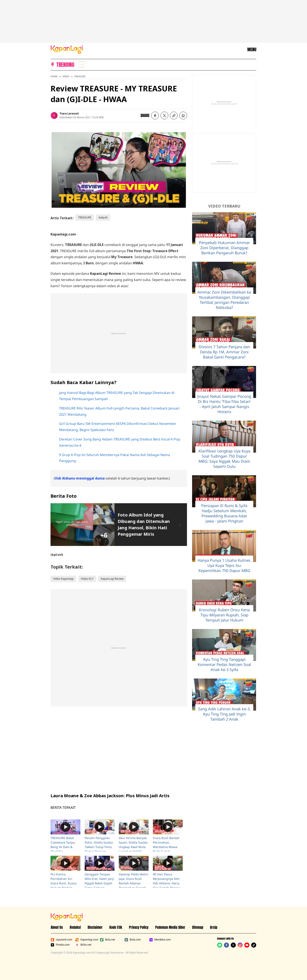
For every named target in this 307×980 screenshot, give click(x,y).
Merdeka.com (160, 940)
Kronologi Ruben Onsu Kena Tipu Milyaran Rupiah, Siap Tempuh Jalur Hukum (224, 615)
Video (66, 76)
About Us (57, 927)
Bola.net (108, 940)
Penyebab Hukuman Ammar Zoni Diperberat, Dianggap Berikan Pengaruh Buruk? (224, 248)
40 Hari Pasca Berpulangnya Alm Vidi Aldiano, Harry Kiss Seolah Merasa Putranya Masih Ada (167, 883)
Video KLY (87, 579)
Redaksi (75, 927)
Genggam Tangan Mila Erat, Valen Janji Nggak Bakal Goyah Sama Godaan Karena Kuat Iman (99, 883)
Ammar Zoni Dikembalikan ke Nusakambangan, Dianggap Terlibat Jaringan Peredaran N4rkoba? (224, 300)
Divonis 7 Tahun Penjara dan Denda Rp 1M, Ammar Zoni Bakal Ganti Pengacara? (224, 352)
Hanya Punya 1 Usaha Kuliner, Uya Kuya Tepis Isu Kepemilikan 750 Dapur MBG (224, 565)
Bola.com (133, 940)
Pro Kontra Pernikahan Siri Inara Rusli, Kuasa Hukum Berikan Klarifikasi (64, 883)
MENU (252, 50)
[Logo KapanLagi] (67, 49)
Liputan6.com (62, 940)
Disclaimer (95, 927)
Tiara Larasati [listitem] (69, 113)
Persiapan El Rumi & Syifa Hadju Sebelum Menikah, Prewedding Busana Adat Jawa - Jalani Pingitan (224, 513)
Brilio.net (83, 945)
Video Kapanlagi (63, 579)
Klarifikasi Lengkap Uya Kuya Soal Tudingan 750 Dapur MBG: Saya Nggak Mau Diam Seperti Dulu (224, 459)
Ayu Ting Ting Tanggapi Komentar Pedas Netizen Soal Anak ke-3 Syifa (224, 664)
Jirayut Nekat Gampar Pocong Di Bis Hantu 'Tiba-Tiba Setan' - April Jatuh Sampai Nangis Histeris (224, 404)
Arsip (214, 927)
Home (54, 76)
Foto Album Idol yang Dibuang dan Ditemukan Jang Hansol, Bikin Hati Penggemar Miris (144, 524)
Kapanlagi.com (87, 940)
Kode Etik (116, 927)
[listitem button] (174, 116)
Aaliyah (103, 217)
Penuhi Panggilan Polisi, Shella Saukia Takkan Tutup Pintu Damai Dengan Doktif (99, 847)
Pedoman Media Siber (170, 927)
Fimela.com (60, 945)
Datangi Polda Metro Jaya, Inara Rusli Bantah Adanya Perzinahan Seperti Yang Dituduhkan (133, 883)
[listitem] (82, 64)
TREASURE (80, 76)
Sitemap (198, 927)
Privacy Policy (139, 927)
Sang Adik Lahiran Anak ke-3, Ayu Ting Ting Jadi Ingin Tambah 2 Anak (224, 714)
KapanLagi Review (112, 579)
